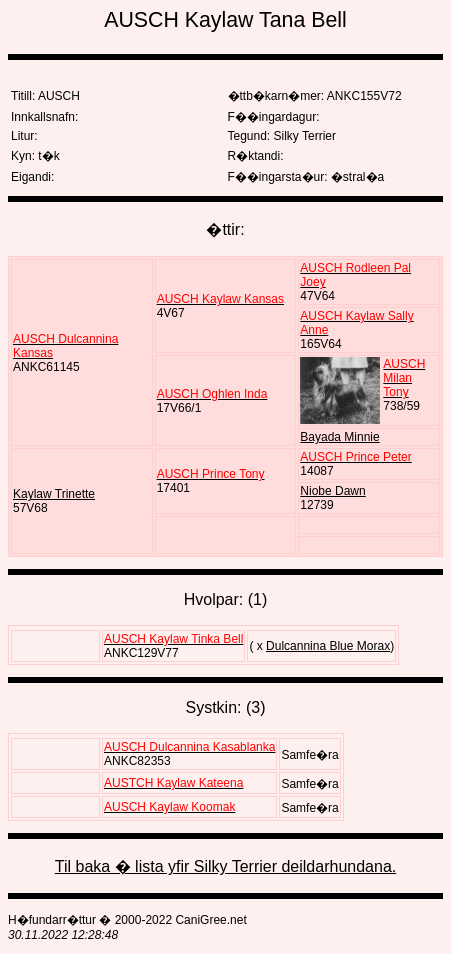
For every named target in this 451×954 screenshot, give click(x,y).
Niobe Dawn (332, 491)
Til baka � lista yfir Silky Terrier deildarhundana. (225, 866)
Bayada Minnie (339, 437)
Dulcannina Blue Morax (328, 646)
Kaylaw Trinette (54, 494)
